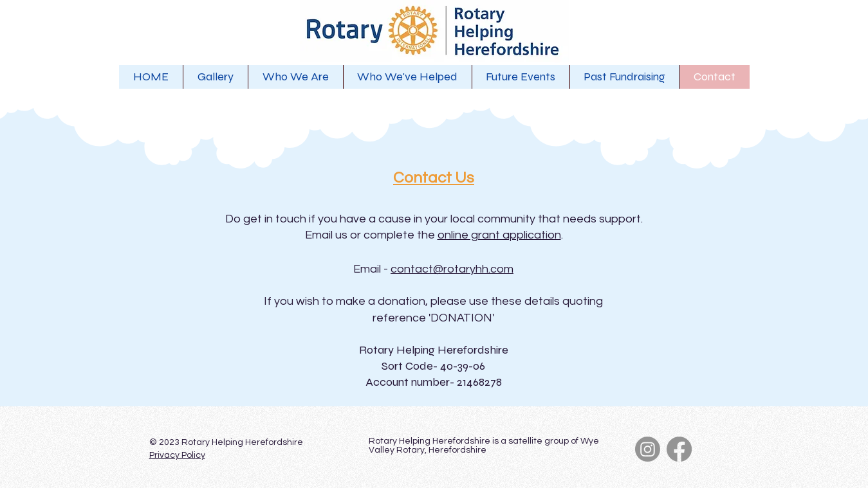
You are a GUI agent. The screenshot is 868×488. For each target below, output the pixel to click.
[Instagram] (648, 449)
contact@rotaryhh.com (452, 269)
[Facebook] (679, 449)
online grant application (499, 235)
